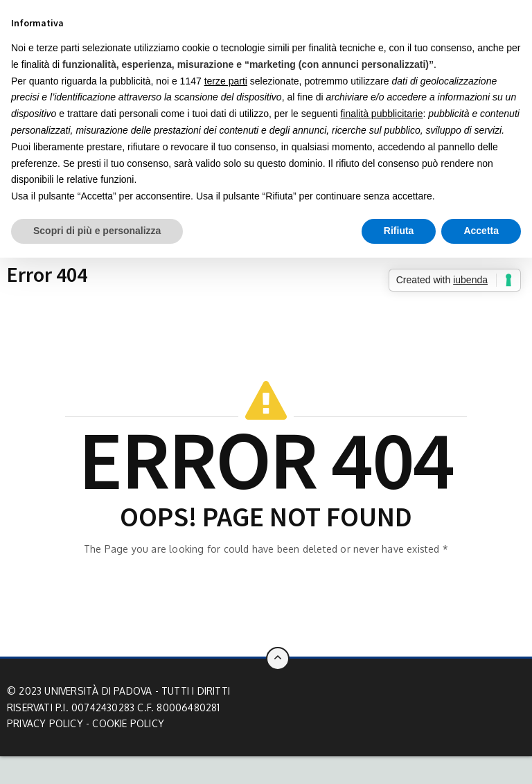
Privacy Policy (45, 723)
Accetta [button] (481, 231)
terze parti (226, 81)
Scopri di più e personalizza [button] (97, 231)
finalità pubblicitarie (381, 114)
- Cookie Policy (125, 723)
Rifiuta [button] (399, 231)
